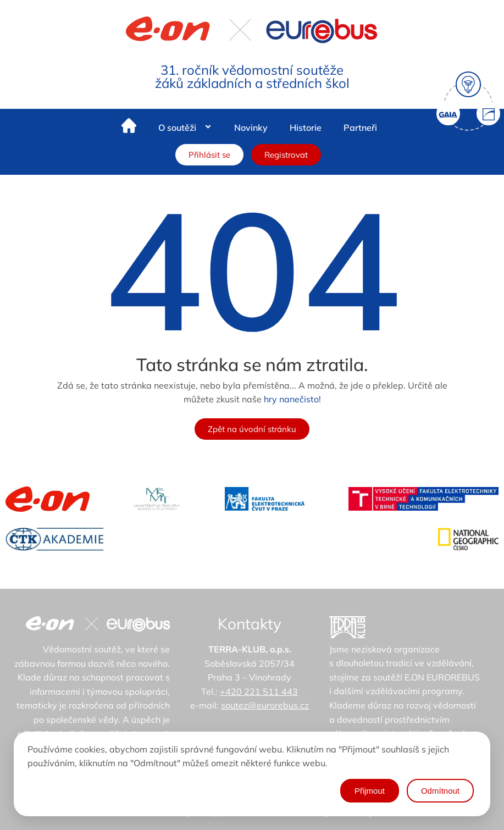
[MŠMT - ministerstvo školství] (157, 499)
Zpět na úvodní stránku (252, 429)
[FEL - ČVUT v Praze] (265, 499)
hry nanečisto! (292, 399)
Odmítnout (440, 791)
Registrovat (286, 155)
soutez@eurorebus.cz (265, 705)
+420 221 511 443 (259, 691)
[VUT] (423, 499)
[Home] (129, 128)
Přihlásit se (209, 155)
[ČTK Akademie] (55, 539)
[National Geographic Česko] (468, 539)
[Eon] (48, 499)
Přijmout (370, 791)
